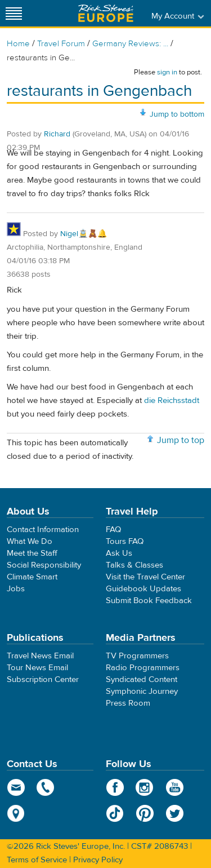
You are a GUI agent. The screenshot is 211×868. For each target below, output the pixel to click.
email (16, 787)
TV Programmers (137, 656)
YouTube (175, 787)
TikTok (115, 813)
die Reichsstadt (172, 400)
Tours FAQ (125, 541)
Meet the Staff (32, 553)
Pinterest (145, 813)
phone (46, 787)
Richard (57, 134)
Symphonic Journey (142, 691)
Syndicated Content (142, 679)
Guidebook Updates (143, 589)
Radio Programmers (143, 668)
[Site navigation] (14, 13)
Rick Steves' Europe (106, 13)
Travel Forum (61, 44)
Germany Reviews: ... (130, 44)
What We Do (30, 541)
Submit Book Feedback (149, 601)
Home (18, 44)
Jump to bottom (177, 114)
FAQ (113, 530)
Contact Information (43, 530)
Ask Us (119, 553)
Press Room (128, 703)
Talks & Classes (134, 565)
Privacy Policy (98, 860)
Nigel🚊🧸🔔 (84, 234)
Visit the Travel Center (145, 577)
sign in (167, 72)
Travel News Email (40, 656)
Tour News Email (37, 668)
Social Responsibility (44, 565)
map (16, 813)
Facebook (115, 787)
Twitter (175, 813)
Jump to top (181, 440)
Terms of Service (37, 860)
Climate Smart (32, 577)
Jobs (16, 589)
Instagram (145, 787)
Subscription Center (43, 679)
